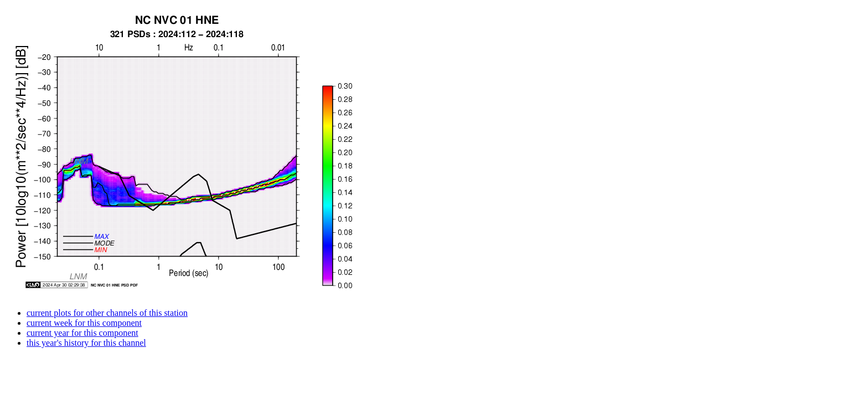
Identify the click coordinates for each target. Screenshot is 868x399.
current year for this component (82, 333)
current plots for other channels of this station (107, 313)
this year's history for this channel (86, 343)
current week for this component (84, 323)
